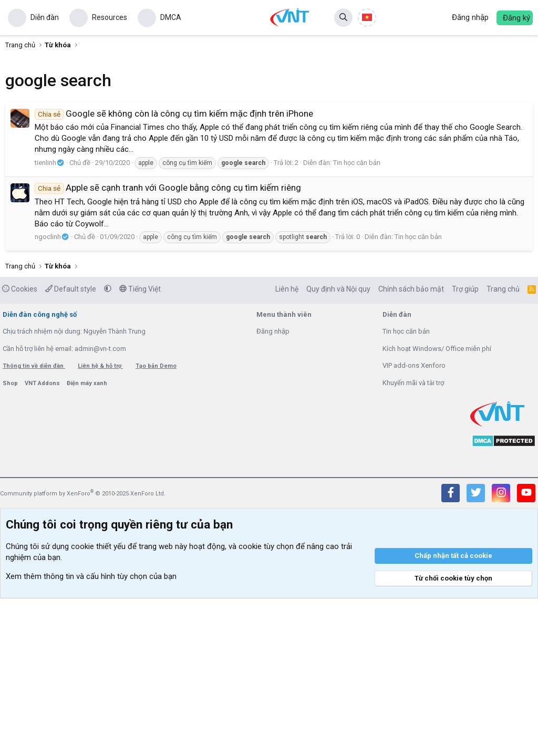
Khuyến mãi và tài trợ (413, 540)
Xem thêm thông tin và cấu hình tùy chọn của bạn (91, 734)
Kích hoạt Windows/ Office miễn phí (437, 506)
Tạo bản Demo (156, 524)
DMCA (171, 17)
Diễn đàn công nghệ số (40, 472)
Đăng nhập (273, 489)
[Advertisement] (269, 356)
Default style (71, 447)
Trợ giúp (465, 447)
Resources (110, 17)
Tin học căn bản (357, 163)
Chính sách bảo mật (411, 447)
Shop (11, 541)
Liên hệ (287, 447)
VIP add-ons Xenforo (414, 523)
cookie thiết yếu (98, 704)
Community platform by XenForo (83, 651)
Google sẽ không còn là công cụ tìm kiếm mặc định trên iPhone (174, 113)
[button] (108, 447)
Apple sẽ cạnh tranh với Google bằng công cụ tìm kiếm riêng (168, 188)
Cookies (20, 447)
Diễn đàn (45, 17)
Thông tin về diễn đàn (34, 524)
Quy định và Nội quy (338, 447)
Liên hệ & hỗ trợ (100, 524)
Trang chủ (503, 447)
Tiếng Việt (140, 447)
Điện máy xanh (87, 541)
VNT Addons (43, 541)
